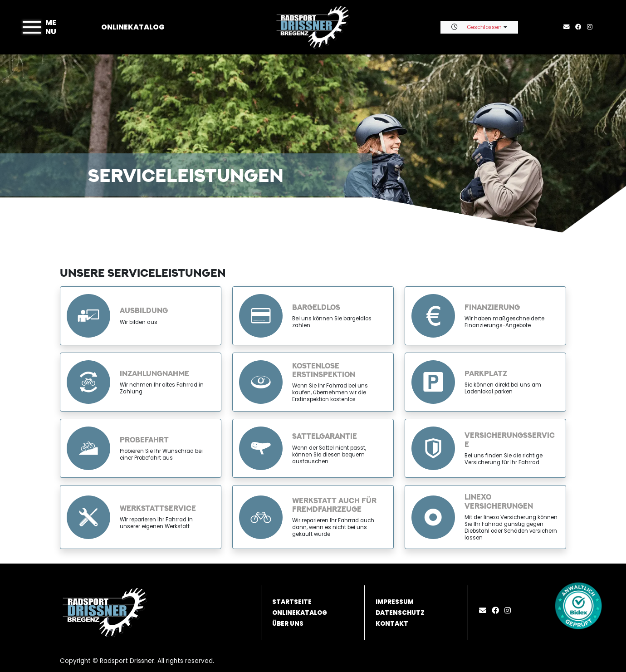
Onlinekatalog (133, 27)
